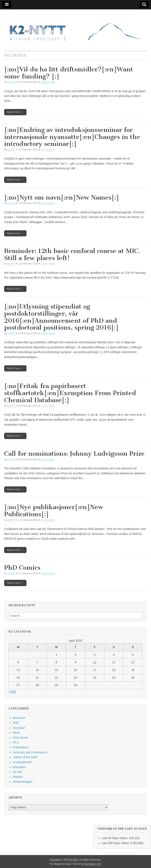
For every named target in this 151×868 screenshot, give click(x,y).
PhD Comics (22, 568)
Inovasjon (19, 728)
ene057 (11, 82)
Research (19, 718)
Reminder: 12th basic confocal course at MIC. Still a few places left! (72, 254)
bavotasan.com (93, 864)
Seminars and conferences (30, 752)
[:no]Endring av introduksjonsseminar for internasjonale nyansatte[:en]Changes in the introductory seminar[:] (72, 137)
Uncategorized (22, 762)
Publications (21, 747)
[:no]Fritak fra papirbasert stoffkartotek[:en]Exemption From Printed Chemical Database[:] (70, 393)
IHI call (17, 772)
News (16, 733)
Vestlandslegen (23, 782)
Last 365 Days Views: (116, 843)
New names (20, 738)
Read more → (15, 112)
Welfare (18, 777)
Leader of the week (25, 757)
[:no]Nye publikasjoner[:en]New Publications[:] (54, 511)
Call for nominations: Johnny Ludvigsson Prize (74, 454)
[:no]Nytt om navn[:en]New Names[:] (62, 197)
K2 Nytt (74, 860)
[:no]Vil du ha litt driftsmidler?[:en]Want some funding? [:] (69, 73)
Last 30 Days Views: (115, 838)
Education (19, 767)
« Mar (12, 692)
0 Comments (48, 82)
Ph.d (16, 742)
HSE (16, 723)
